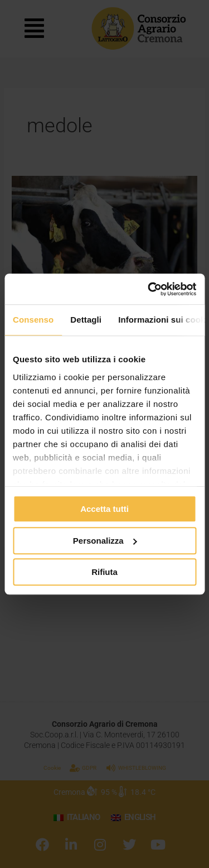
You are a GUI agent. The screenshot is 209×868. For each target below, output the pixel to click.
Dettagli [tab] (86, 320)
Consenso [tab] (33, 320)
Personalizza (105, 541)
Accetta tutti (104, 509)
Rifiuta (104, 572)
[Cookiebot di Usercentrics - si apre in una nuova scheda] (149, 289)
